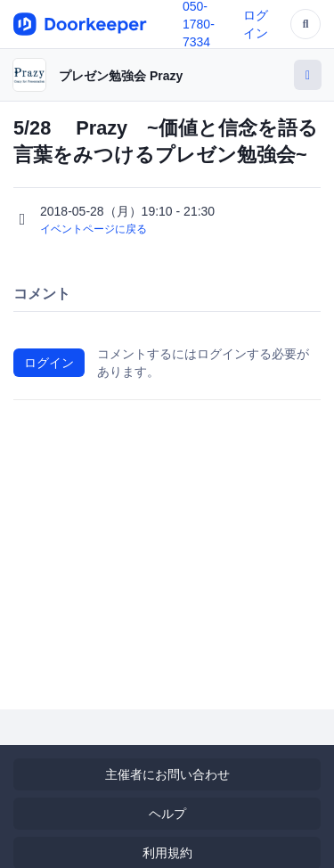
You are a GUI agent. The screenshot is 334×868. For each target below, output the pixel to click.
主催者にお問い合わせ (167, 774)
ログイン (49, 363)
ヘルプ (167, 814)
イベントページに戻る (94, 229)
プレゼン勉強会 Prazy (121, 76)
